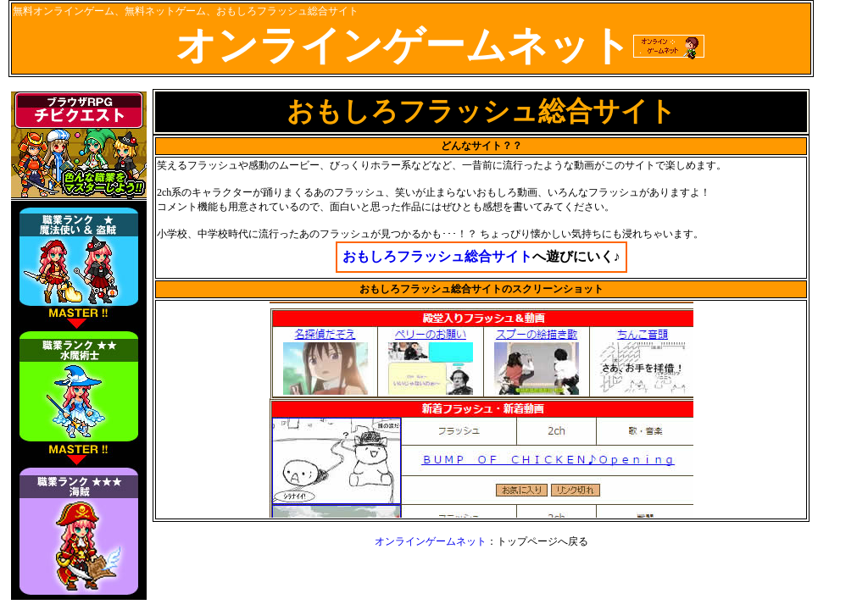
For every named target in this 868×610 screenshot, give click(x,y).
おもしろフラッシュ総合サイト (437, 256)
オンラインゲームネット (431, 541)
